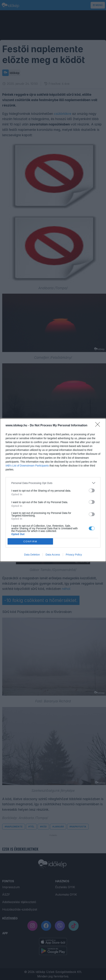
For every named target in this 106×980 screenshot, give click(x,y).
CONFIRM (30, 541)
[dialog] (53, 490)
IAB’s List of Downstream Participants (27, 466)
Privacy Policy (74, 555)
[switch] (92, 490)
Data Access (53, 555)
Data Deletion (32, 555)
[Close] (99, 426)
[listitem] (53, 483)
